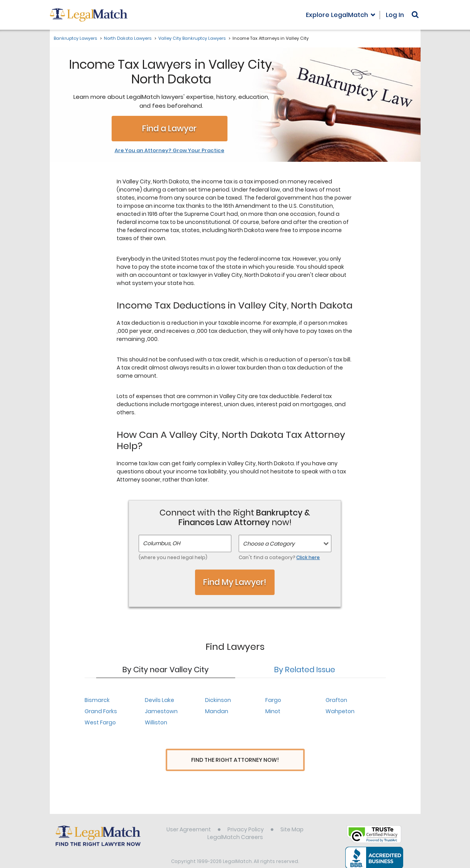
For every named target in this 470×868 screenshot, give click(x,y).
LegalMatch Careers (235, 823)
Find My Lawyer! (235, 582)
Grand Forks (101, 711)
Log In (395, 15)
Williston (156, 722)
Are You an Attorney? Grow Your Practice (170, 151)
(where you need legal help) (173, 557)
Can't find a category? (279, 557)
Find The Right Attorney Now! (235, 760)
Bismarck (97, 700)
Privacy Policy (246, 815)
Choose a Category (269, 544)
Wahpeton (340, 711)
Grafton (336, 700)
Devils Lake (159, 700)
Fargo (273, 700)
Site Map (292, 815)
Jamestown (161, 711)
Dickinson (218, 700)
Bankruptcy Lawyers (75, 38)
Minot (273, 711)
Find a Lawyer (169, 128)
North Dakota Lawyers (128, 38)
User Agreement (189, 815)
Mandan (217, 711)
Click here (308, 557)
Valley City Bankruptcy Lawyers (192, 38)
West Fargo (100, 722)
